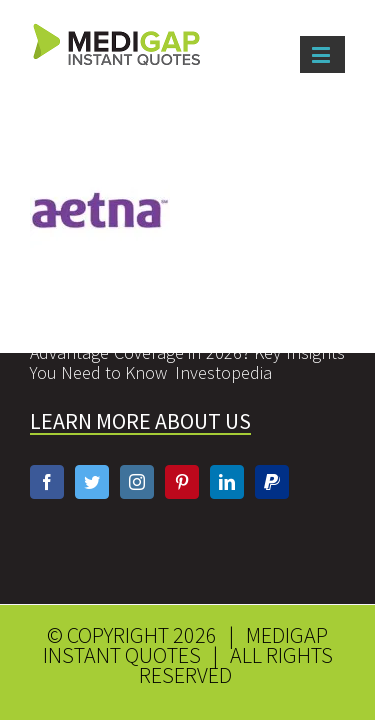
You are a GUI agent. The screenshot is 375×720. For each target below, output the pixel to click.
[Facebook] (47, 447)
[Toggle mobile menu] (322, 54)
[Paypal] (272, 447)
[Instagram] (137, 447)
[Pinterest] (182, 447)
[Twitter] (92, 447)
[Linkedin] (227, 447)
